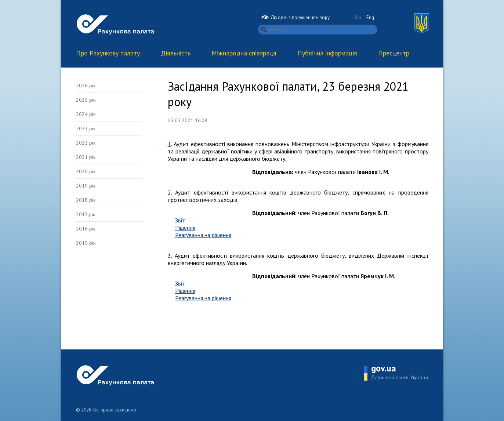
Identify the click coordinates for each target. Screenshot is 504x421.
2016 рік (86, 229)
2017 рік (86, 214)
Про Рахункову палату (108, 53)
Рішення (185, 228)
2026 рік (86, 86)
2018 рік (86, 200)
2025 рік (86, 100)
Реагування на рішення (203, 235)
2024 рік (86, 114)
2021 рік (86, 157)
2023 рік (86, 128)
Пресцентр (394, 53)
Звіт (180, 220)
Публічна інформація (327, 53)
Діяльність (176, 53)
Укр (358, 17)
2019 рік (86, 186)
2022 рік (86, 143)
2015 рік (86, 243)
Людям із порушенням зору (295, 17)
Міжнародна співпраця (244, 53)
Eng (370, 17)
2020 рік (86, 171)
